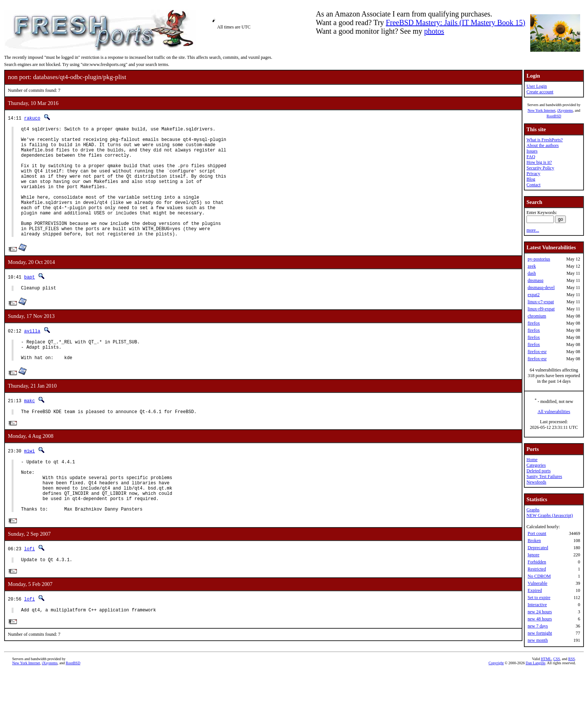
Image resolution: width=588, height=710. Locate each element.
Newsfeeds (536, 482)
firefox (534, 323)
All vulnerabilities (554, 412)
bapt (29, 300)
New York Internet (541, 110)
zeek (532, 266)
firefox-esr (537, 352)
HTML (546, 697)
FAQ (531, 157)
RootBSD (554, 116)
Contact (533, 185)
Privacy (533, 174)
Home (532, 460)
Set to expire (539, 598)
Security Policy (540, 168)
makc (29, 430)
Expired (535, 590)
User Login (537, 86)
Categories (536, 465)
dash (532, 273)
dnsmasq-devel (541, 288)
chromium (537, 316)
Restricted (537, 569)
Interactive (537, 605)
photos (434, 31)
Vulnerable (538, 583)
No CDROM (539, 576)
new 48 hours (540, 619)
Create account (540, 92)
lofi (29, 591)
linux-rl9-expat (541, 309)
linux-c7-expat (541, 302)
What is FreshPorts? (545, 140)
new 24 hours (540, 612)
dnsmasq (535, 280)
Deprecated (538, 548)
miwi (29, 482)
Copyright (496, 702)
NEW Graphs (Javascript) (550, 515)
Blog (531, 179)
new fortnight (540, 633)
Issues (532, 151)
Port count (537, 533)
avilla (32, 356)
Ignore (533, 555)
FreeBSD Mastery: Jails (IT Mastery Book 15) (456, 22)
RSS (571, 697)
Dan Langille (535, 702)
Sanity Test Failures (544, 476)
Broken (534, 541)
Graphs (533, 510)
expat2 (534, 295)
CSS (556, 697)
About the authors (543, 145)
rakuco (32, 118)
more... (533, 230)
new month (538, 640)
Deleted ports (538, 471)
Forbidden (537, 562)
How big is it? (539, 162)
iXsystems (565, 110)
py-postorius (539, 259)
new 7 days (538, 626)
